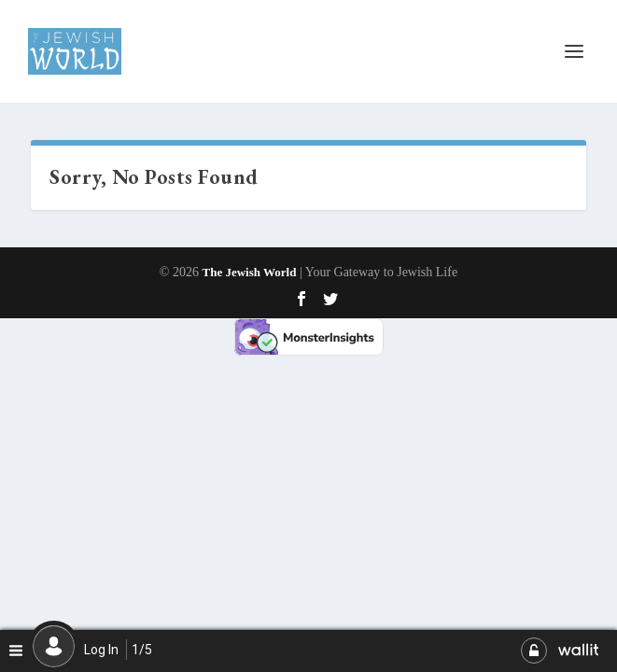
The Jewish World (250, 272)
